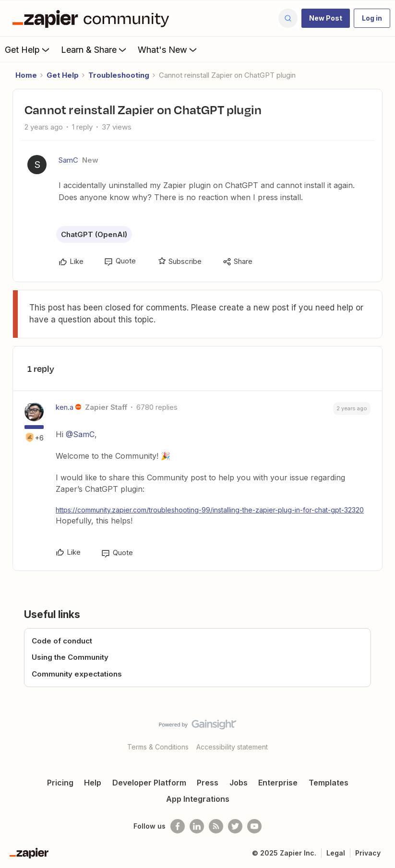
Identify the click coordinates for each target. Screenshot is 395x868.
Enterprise (278, 783)
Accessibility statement (232, 747)
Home (26, 75)
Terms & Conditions (158, 747)
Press (208, 783)
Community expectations (77, 674)
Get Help (28, 49)
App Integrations (198, 799)
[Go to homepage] (93, 18)
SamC (68, 160)
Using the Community (70, 657)
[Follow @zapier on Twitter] (235, 826)
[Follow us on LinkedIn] (197, 826)
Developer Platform (149, 783)
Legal (336, 853)
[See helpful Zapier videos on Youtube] (254, 826)
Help (93, 783)
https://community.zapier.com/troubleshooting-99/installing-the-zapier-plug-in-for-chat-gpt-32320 (210, 510)
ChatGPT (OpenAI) (94, 234)
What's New (168, 49)
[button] (326, 18)
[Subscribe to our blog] (216, 826)
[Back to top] (383, 733)
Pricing (60, 783)
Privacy (368, 853)
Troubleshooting (119, 75)
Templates (329, 783)
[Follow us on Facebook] (178, 826)
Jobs (239, 783)
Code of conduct (62, 641)
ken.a (65, 407)
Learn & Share (95, 49)
